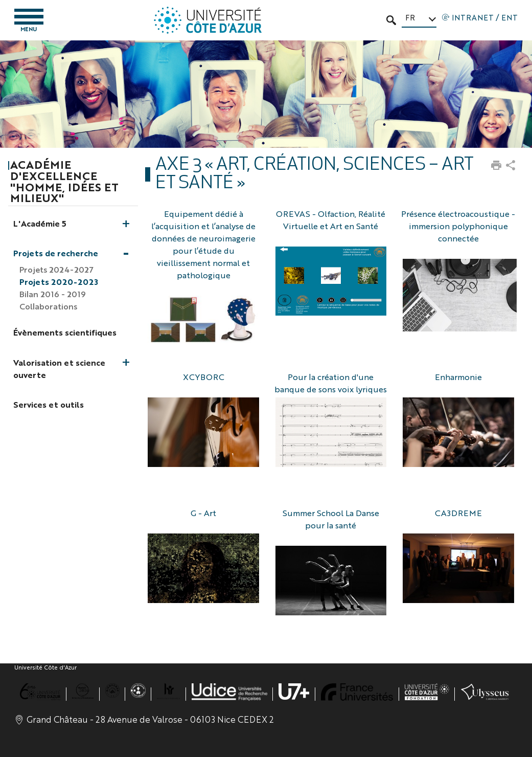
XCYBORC (204, 377)
